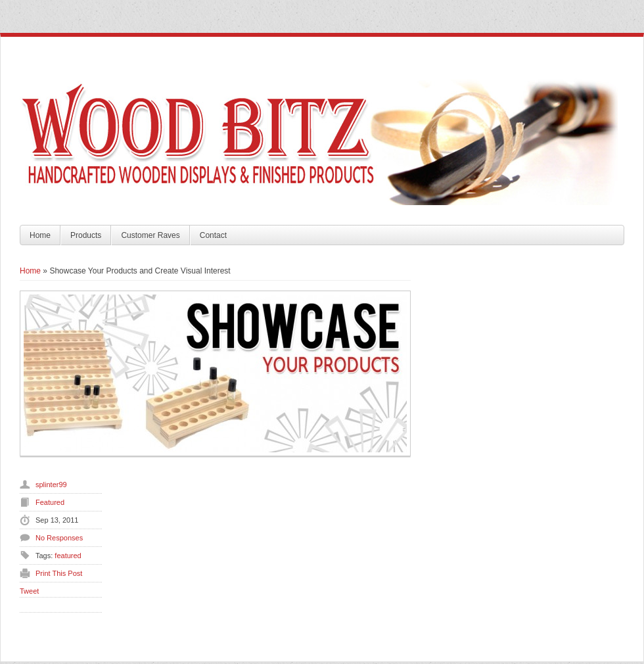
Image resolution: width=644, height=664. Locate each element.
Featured (50, 502)
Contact (213, 235)
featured (68, 556)
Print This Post (59, 573)
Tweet (29, 591)
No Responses (59, 538)
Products (86, 235)
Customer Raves (150, 235)
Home (40, 235)
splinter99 (51, 485)
